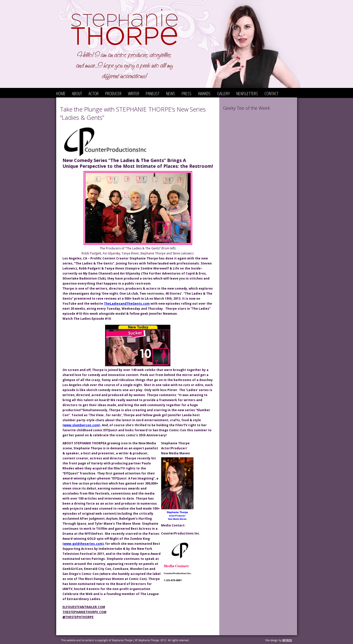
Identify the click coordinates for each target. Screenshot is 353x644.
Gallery (223, 93)
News (171, 93)
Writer (134, 93)
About (77, 93)
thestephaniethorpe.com (84, 612)
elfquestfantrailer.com (84, 607)
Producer (113, 93)
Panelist (153, 93)
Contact (271, 93)
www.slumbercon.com (81, 425)
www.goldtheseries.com (83, 544)
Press (187, 93)
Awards (204, 93)
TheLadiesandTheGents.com (127, 304)
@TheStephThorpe (78, 617)
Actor (94, 93)
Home (61, 93)
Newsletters (247, 93)
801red (287, 640)
